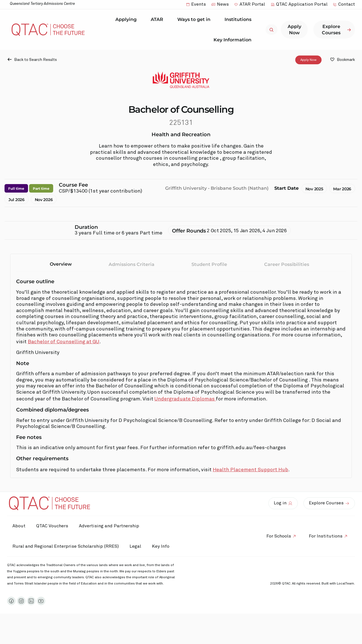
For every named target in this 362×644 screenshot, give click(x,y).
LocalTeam (345, 604)
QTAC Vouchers (53, 526)
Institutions (239, 20)
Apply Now (308, 60)
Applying (127, 20)
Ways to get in (195, 20)
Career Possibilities (287, 264)
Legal (136, 546)
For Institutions (325, 546)
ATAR (158, 20)
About (19, 526)
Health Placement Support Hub (250, 470)
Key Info (23, 567)
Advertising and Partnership (110, 526)
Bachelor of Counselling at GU (63, 342)
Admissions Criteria (132, 264)
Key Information (234, 40)
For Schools (278, 546)
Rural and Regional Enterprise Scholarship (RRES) (66, 546)
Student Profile (209, 264)
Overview (61, 264)
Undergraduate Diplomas (185, 399)
